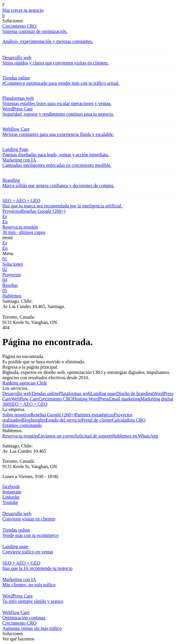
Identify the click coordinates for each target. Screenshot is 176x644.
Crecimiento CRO (56, 399)
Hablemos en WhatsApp (135, 436)
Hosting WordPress (91, 399)
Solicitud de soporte (93, 436)
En (5, 222)
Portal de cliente (97, 420)
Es (5, 216)
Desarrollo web (17, 393)
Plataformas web (75, 393)
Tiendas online (45, 393)
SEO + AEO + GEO (28, 404)
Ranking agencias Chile (25, 383)
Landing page (103, 393)
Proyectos (12, 211)
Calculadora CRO (129, 420)
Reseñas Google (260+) (43, 211)
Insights (38, 420)
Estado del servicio (64, 420)
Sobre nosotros (16, 415)
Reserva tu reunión (20, 436)
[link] (88, 16)
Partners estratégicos (94, 415)
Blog (26, 420)
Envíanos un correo (56, 436)
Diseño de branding (135, 393)
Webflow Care (25, 399)
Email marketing (125, 399)
